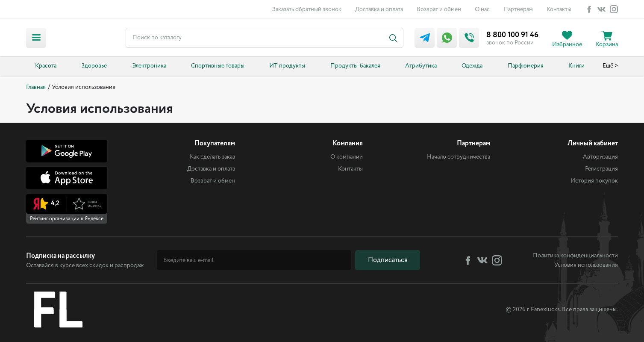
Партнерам (518, 9)
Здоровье (94, 66)
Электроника (149, 66)
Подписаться (388, 260)
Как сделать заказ (212, 157)
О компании (347, 157)
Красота (46, 66)
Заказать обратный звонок (307, 9)
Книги (576, 66)
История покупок (594, 181)
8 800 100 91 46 (512, 35)
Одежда (472, 66)
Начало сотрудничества (459, 157)
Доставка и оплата (379, 9)
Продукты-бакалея (355, 66)
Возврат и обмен (439, 9)
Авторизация (600, 157)
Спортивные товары (218, 66)
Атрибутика (421, 66)
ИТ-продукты (287, 66)
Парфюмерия (526, 66)
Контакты (559, 9)
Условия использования (586, 265)
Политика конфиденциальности (575, 256)
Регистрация (601, 169)
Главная (36, 87)
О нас (482, 9)
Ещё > (610, 66)
